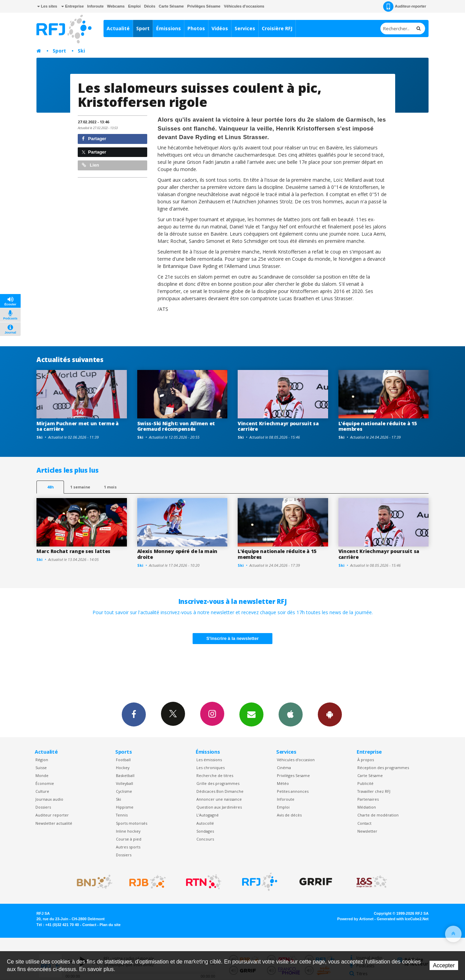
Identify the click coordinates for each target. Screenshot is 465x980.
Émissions (169, 28)
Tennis (122, 815)
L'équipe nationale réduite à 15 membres (378, 426)
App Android (330, 714)
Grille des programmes (218, 783)
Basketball (125, 775)
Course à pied (129, 839)
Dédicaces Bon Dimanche (220, 791)
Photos (196, 28)
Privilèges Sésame (204, 6)
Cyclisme (124, 791)
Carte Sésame (171, 6)
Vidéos (220, 28)
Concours (205, 839)
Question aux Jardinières (219, 807)
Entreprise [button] (72, 6)
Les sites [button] (47, 6)
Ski (81, 51)
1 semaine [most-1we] (80, 487)
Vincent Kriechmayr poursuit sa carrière (278, 426)
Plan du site (110, 925)
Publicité (365, 783)
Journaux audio (49, 799)
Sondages (205, 831)
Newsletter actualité (54, 823)
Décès (150, 6)
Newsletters (251, 714)
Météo (283, 783)
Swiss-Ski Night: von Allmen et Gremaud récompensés (176, 426)
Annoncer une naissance (219, 799)
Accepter (444, 965)
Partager (94, 139)
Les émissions (209, 760)
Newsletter (367, 831)
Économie (45, 783)
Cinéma (284, 768)
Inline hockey (128, 831)
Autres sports (128, 847)
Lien (90, 165)
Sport (143, 28)
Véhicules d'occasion (296, 760)
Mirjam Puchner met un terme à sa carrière (78, 426)
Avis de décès (289, 815)
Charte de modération (378, 815)
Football (123, 760)
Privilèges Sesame (293, 775)
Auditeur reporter (52, 815)
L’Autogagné (208, 815)
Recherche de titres (215, 775)
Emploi (134, 6)
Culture (42, 791)
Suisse (41, 768)
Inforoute (96, 6)
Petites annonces (293, 791)
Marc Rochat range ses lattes (73, 551)
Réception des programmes (383, 768)
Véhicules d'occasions (244, 6)
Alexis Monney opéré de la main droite (177, 554)
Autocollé (205, 823)
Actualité (118, 28)
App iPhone (291, 714)
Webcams (116, 6)
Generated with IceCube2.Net (403, 919)
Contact (364, 823)
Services (245, 28)
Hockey (123, 768)
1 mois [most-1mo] (110, 487)
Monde (42, 775)
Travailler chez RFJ (374, 791)
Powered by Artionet (355, 919)
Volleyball (125, 783)
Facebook (134, 714)
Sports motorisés (132, 823)
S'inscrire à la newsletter (232, 638)
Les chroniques (210, 768)
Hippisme (125, 807)
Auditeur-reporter (405, 7)
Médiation (367, 807)
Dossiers (43, 807)
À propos (366, 760)
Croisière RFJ (277, 28)
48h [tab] (50, 487)
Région (42, 760)
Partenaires (368, 799)
